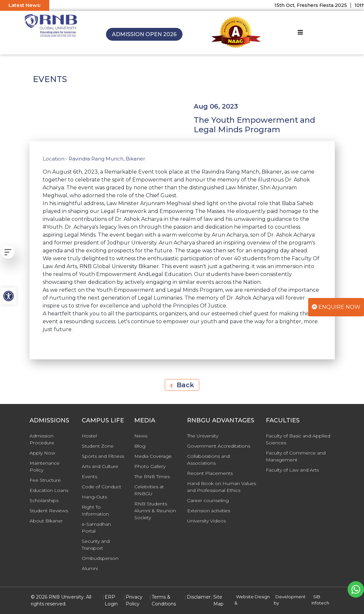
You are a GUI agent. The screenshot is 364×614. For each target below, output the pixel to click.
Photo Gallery (150, 466)
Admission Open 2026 (144, 34)
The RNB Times (152, 476)
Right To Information (95, 510)
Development (290, 597)
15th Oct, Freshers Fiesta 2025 (315, 5)
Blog (140, 446)
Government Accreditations (219, 446)
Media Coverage (153, 456)
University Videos (206, 521)
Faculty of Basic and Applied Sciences (298, 439)
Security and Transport (96, 545)
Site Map (218, 600)
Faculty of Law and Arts (292, 470)
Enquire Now (336, 307)
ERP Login (111, 600)
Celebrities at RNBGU (149, 490)
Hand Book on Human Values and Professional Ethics (222, 487)
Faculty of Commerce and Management (296, 456)
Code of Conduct (101, 487)
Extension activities (209, 511)
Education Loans (49, 490)
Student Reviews (49, 511)
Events (89, 476)
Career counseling (208, 500)
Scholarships (44, 500)
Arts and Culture (100, 466)
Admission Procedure (42, 439)
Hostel (89, 436)
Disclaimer (199, 597)
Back (182, 385)
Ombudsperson (100, 558)
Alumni (90, 568)
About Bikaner (46, 521)
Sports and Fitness (103, 456)
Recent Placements (210, 473)
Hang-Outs (94, 497)
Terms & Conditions (164, 600)
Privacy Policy (134, 600)
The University (203, 436)
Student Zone (98, 446)
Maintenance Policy (44, 466)
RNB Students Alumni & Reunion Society (155, 511)
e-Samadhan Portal (96, 528)
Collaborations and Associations (208, 460)
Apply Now (42, 453)
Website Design (253, 597)
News (141, 436)
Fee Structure (45, 480)
